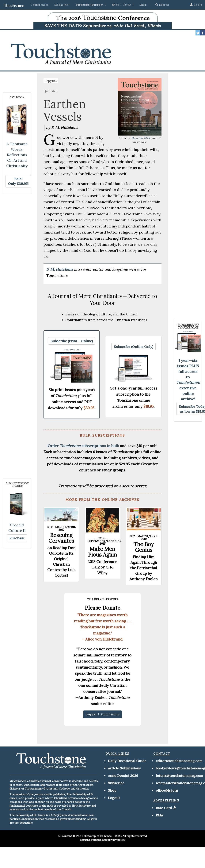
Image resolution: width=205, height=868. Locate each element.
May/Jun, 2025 (141, 138)
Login (196, 5)
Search (162, 5)
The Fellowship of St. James (94, 836)
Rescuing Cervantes (61, 538)
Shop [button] (145, 5)
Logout (114, 798)
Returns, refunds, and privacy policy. (102, 840)
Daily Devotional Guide (127, 761)
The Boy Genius (144, 547)
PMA (159, 815)
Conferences (40, 5)
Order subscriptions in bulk (83, 446)
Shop (112, 790)
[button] (91, 5)
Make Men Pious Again (102, 552)
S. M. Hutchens (60, 269)
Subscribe (116, 783)
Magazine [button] (62, 5)
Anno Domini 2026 (123, 776)
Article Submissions (124, 768)
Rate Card (164, 808)
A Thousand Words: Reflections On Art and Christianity (17, 155)
